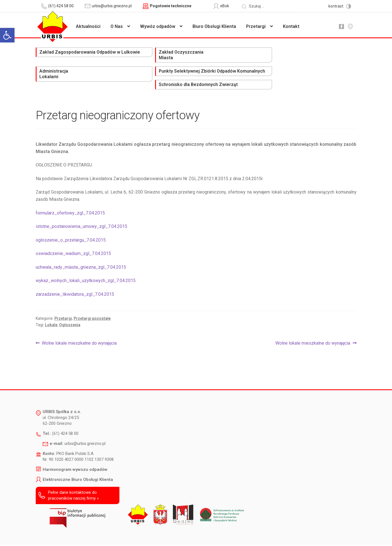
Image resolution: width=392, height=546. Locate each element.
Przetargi (256, 26)
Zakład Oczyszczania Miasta (126, 55)
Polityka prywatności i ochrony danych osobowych (182, 534)
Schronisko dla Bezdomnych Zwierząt (319, 55)
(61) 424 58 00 (65, 413)
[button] (7, 35)
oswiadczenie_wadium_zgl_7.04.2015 (73, 233)
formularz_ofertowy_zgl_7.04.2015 (70, 192)
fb (342, 27)
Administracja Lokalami (182, 55)
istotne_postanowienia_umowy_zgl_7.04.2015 (81, 206)
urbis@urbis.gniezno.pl (85, 423)
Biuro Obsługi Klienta (214, 26)
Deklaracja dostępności (115, 534)
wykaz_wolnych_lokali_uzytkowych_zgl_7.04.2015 (86, 260)
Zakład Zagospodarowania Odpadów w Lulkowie (61, 58)
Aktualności (88, 26)
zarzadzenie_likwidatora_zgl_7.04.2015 (75, 273)
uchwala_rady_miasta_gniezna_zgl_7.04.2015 (81, 246)
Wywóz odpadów (158, 26)
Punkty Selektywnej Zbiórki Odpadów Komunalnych (252, 58)
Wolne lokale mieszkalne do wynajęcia (79, 322)
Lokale (51, 304)
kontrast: (337, 6)
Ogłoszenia (70, 304)
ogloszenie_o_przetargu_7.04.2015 (71, 219)
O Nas (117, 26)
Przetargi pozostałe (92, 297)
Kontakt (291, 26)
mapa (350, 27)
